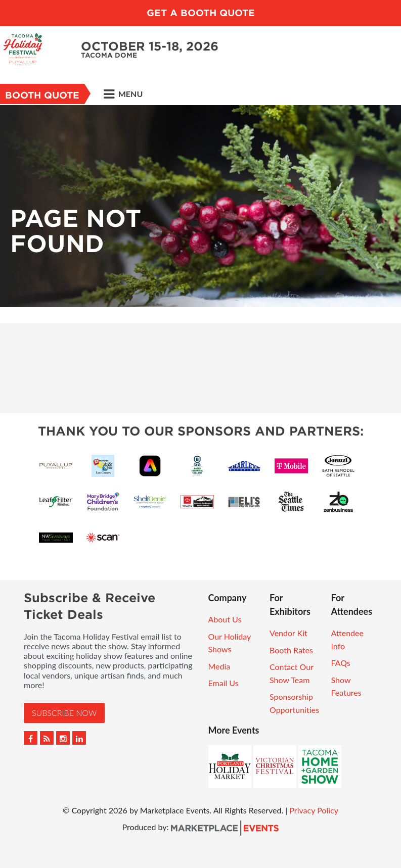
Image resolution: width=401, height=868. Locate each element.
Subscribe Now (64, 713)
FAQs (341, 663)
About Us (225, 619)
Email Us (224, 683)
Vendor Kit (288, 633)
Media (219, 666)
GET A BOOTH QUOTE (201, 13)
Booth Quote (42, 95)
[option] (201, 206)
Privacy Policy (314, 810)
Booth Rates (291, 650)
